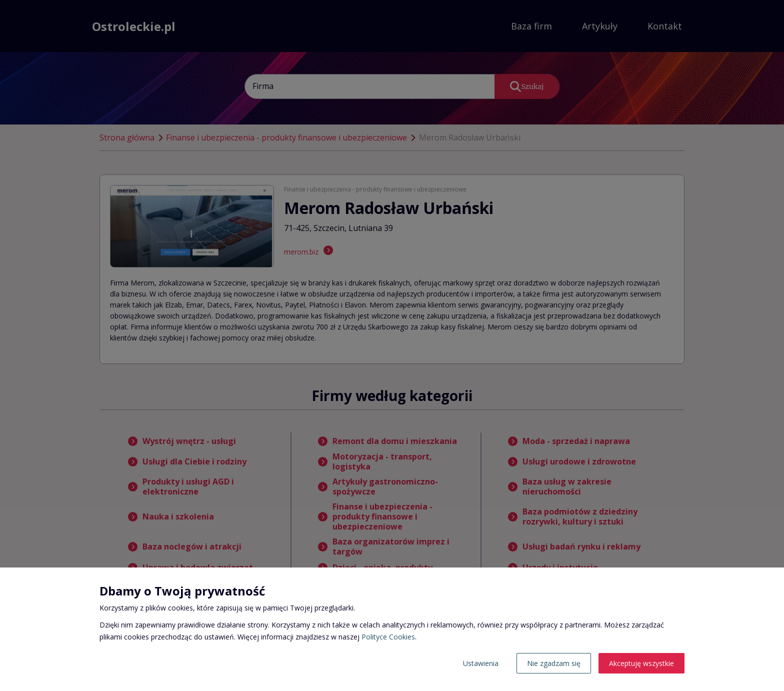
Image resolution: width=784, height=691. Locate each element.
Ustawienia (481, 663)
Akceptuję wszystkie (641, 663)
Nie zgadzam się (554, 663)
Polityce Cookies (388, 637)
